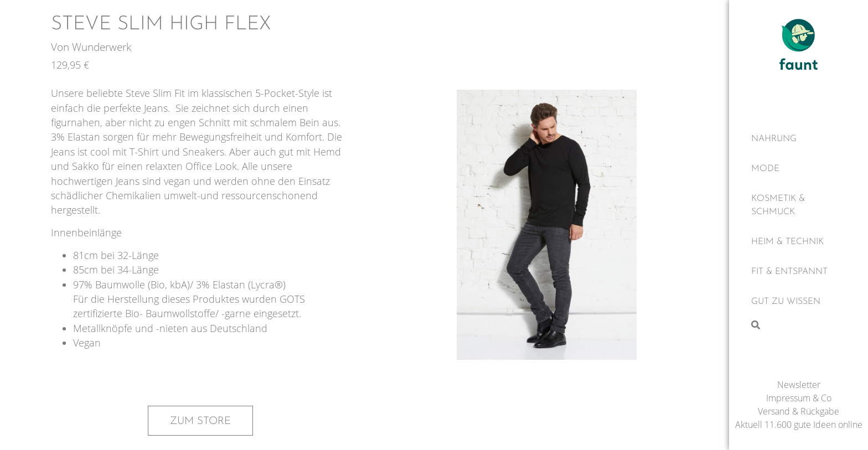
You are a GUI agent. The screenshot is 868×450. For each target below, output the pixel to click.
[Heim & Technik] (799, 242)
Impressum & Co (799, 398)
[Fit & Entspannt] (799, 272)
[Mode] (799, 169)
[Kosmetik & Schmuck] (799, 205)
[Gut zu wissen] (799, 302)
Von (61, 47)
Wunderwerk (102, 47)
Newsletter (799, 385)
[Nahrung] (799, 139)
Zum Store (200, 421)
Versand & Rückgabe (799, 411)
